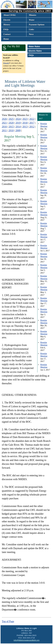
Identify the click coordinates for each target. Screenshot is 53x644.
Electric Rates (35, 51)
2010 (11, 131)
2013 (25, 127)
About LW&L (10, 15)
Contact (7, 34)
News (31, 34)
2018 (25, 123)
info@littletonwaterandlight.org (27, 640)
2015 (11, 127)
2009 (18, 131)
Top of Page (8, 621)
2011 (4, 131)
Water (32, 20)
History (7, 25)
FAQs (6, 29)
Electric (7, 20)
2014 (18, 127)
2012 (32, 127)
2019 (18, 123)
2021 (4, 123)
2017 (32, 123)
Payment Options (37, 25)
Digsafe (6, 63)
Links (31, 29)
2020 (11, 123)
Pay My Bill (14, 46)
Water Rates (34, 46)
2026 (4, 119)
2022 (32, 119)
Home (6, 39)
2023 (25, 119)
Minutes (33, 15)
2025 (11, 119)
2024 (18, 119)
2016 (4, 127)
